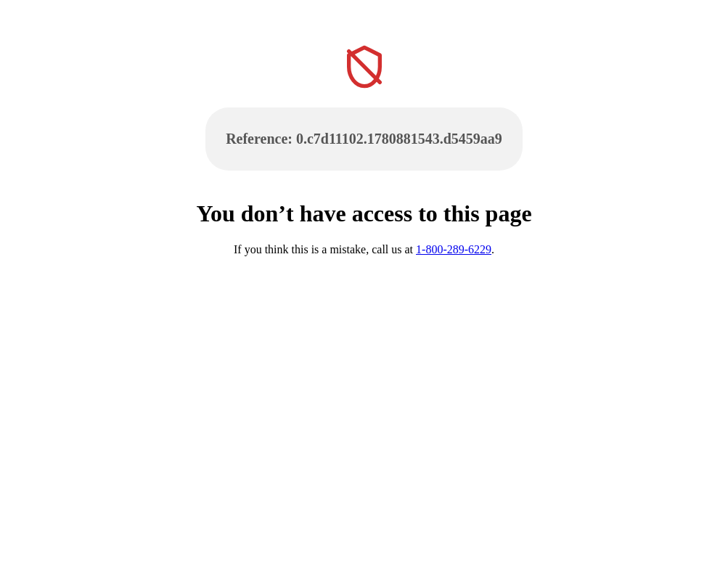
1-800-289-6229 (454, 249)
